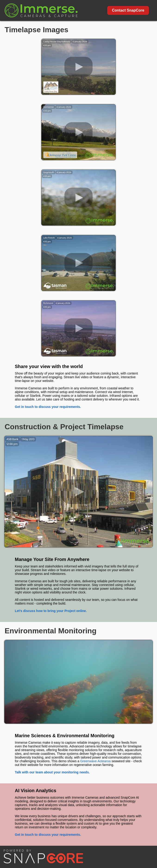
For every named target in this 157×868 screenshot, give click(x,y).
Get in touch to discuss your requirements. (48, 407)
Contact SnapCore (128, 10)
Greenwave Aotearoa (95, 761)
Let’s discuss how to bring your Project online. (51, 611)
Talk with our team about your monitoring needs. (52, 772)
